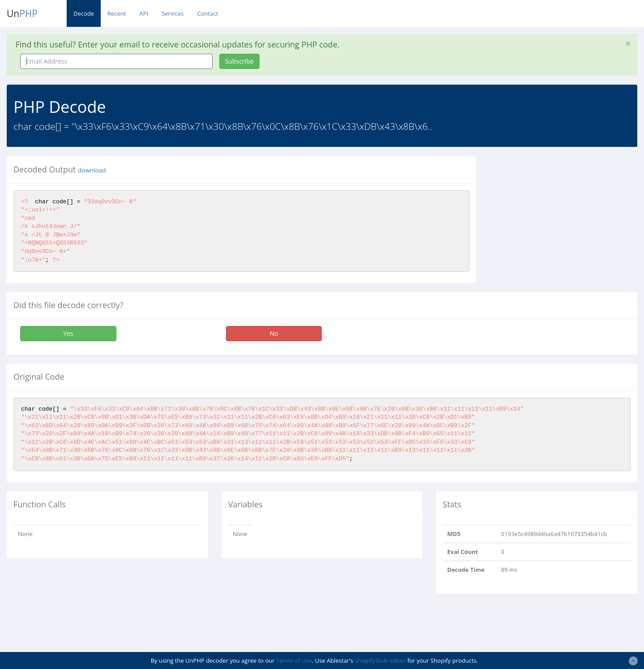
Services (173, 13)
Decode (84, 13)
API (144, 13)
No (274, 333)
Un (22, 13)
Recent (117, 13)
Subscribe (239, 61)
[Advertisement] (565, 219)
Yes (68, 333)
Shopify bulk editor (380, 660)
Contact (207, 13)
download (92, 170)
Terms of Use (294, 660)
